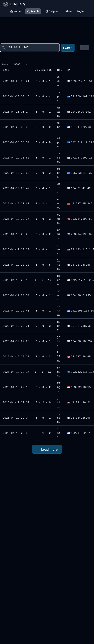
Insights (52, 11)
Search (33, 11)
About (69, 11)
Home (15, 11)
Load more (47, 450)
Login (80, 11)
